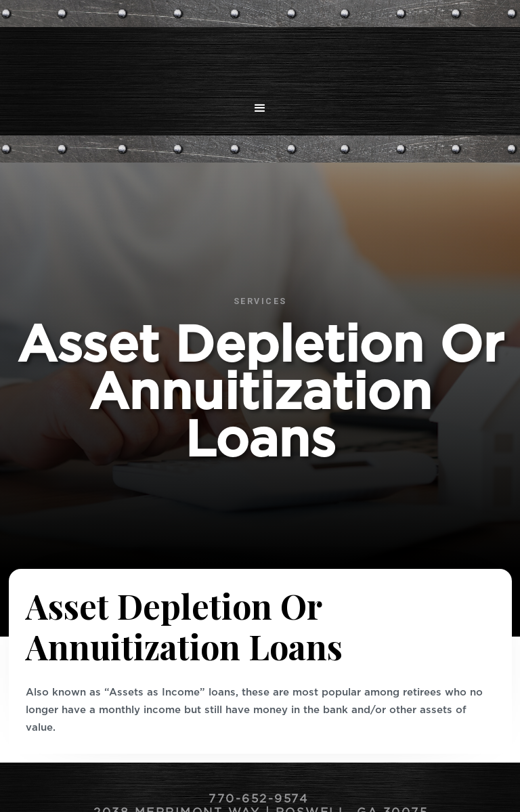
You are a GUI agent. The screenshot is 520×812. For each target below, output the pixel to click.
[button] (260, 108)
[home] (260, 58)
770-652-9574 (261, 799)
